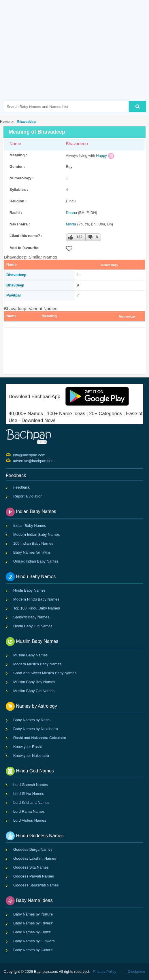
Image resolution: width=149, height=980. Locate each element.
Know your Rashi (27, 747)
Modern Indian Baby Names (36, 534)
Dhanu (71, 213)
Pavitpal (14, 295)
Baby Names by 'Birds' (32, 932)
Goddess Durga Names (33, 849)
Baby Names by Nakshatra (36, 729)
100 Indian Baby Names (33, 543)
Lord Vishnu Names (30, 820)
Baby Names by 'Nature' (33, 914)
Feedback (21, 487)
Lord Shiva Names (29, 794)
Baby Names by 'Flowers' (34, 941)
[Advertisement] (76, 59)
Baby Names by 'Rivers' (33, 923)
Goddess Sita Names (31, 867)
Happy (101, 156)
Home (5, 122)
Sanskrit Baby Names (31, 617)
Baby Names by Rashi (32, 720)
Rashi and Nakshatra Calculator (40, 738)
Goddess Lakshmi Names (35, 858)
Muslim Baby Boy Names (34, 682)
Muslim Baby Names (30, 655)
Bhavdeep (15, 285)
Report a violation (28, 496)
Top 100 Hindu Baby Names (37, 608)
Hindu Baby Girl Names (33, 626)
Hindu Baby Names (29, 590)
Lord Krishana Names (31, 803)
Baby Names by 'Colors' (33, 950)
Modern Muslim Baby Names (37, 664)
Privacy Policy (105, 972)
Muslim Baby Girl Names (34, 691)
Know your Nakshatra (31, 756)
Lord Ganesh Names (31, 785)
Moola (71, 224)
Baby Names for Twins (32, 552)
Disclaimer (136, 972)
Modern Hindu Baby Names (36, 599)
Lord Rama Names (29, 811)
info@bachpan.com (14, 455)
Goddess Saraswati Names (36, 885)
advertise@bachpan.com (14, 460)
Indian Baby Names (30, 526)
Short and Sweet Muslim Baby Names (45, 673)
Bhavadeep (26, 122)
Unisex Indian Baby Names (36, 561)
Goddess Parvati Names (34, 876)
